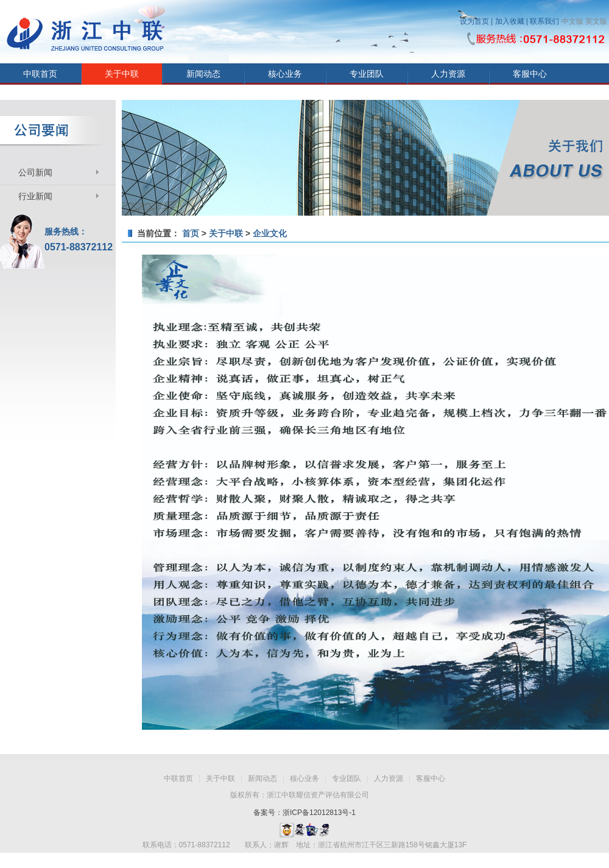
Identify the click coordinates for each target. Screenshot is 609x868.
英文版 (596, 21)
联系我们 (544, 21)
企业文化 (270, 233)
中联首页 (40, 74)
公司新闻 (35, 173)
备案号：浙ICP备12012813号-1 (304, 813)
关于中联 (122, 74)
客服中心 (530, 74)
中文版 (572, 21)
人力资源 (448, 74)
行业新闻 (35, 196)
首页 (191, 233)
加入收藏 (510, 21)
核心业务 (285, 74)
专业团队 (367, 74)
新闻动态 (203, 74)
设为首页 (474, 21)
